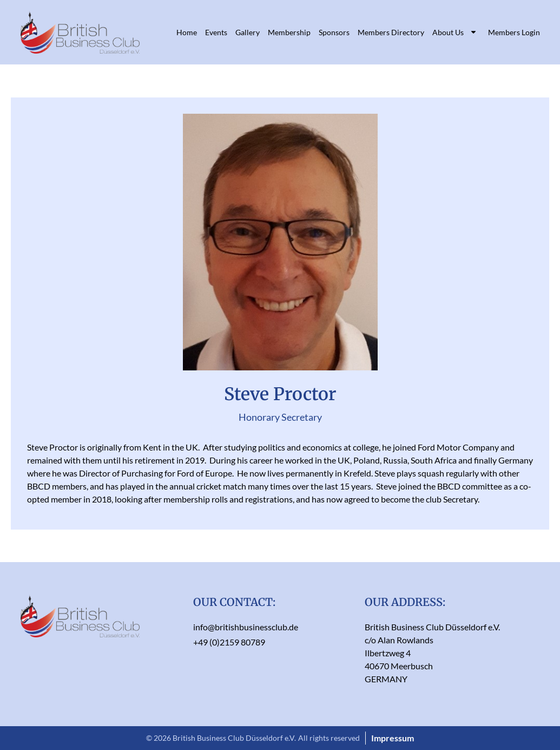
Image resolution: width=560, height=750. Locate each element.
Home (187, 32)
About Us (455, 32)
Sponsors (334, 32)
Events (216, 32)
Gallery (248, 32)
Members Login (514, 32)
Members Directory (391, 32)
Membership (289, 32)
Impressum (393, 738)
